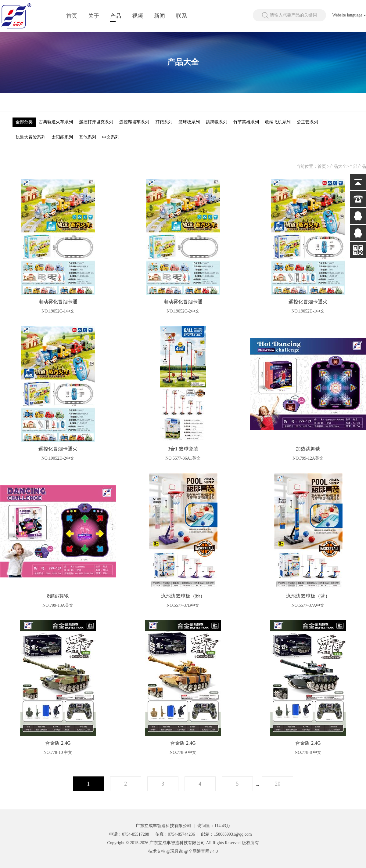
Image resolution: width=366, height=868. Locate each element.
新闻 (160, 16)
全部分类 (24, 122)
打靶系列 (164, 122)
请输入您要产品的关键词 (293, 15)
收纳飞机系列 (278, 122)
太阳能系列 (62, 137)
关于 (94, 16)
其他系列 (88, 137)
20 (278, 784)
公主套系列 (307, 122)
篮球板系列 (189, 122)
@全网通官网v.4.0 (201, 851)
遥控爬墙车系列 (134, 122)
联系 (181, 16)
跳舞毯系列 (217, 122)
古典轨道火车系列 (56, 122)
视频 (138, 16)
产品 (116, 16)
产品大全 (338, 166)
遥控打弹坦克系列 (96, 122)
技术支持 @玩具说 (166, 851)
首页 (72, 16)
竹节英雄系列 (246, 122)
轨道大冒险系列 (30, 137)
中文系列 (111, 137)
